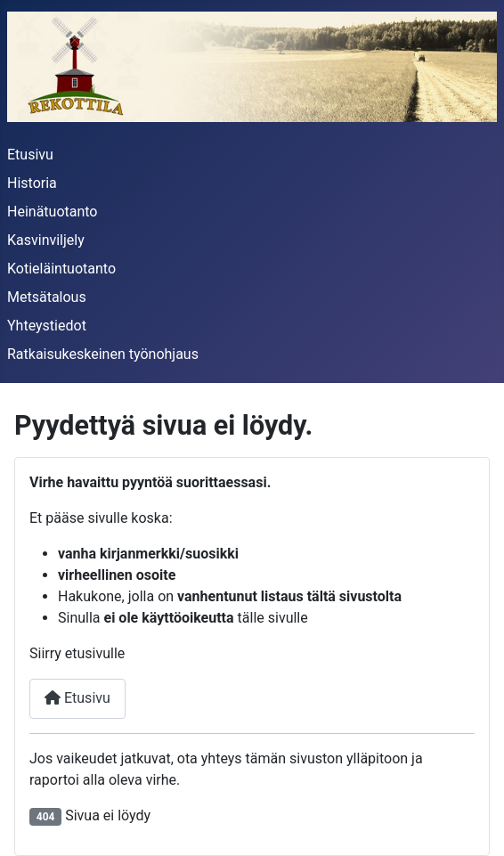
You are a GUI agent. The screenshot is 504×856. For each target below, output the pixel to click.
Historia (32, 183)
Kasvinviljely (46, 240)
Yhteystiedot (47, 326)
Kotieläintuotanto (61, 269)
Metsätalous (47, 297)
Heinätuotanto (52, 212)
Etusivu (30, 155)
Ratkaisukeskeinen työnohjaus (103, 354)
